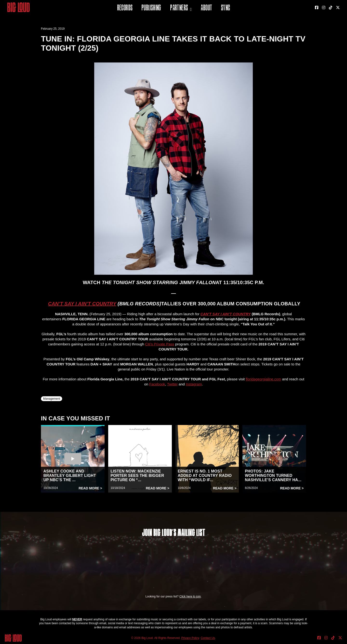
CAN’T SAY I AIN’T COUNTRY (82, 304)
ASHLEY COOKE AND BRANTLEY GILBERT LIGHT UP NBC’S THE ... (70, 476)
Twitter (172, 384)
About (206, 8)
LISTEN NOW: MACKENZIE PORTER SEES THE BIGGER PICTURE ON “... (137, 476)
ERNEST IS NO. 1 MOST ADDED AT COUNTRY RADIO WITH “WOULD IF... (205, 476)
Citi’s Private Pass (160, 344)
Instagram (194, 384)
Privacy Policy (190, 638)
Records (125, 8)
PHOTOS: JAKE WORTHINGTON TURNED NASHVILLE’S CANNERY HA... (273, 476)
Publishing (151, 8)
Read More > (90, 488)
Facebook (157, 384)
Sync (226, 8)
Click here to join (190, 596)
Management (52, 399)
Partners (179, 8)
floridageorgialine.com (264, 379)
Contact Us (208, 638)
